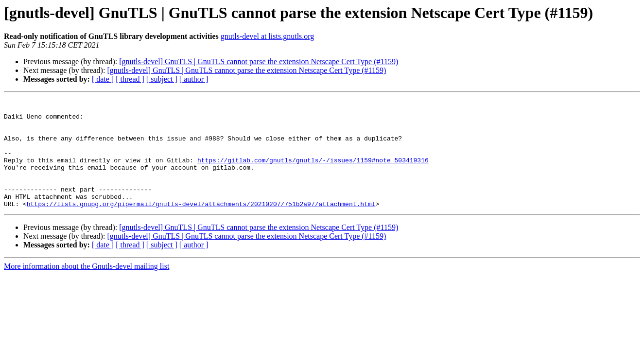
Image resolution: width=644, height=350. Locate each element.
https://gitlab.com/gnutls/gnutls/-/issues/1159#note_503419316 (313, 173)
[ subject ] (162, 79)
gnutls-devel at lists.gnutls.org (268, 36)
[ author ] (194, 79)
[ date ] (103, 79)
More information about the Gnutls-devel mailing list (87, 288)
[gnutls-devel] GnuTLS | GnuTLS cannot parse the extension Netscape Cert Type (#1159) (259, 61)
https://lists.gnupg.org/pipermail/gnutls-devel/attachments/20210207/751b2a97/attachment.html (201, 226)
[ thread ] (130, 79)
